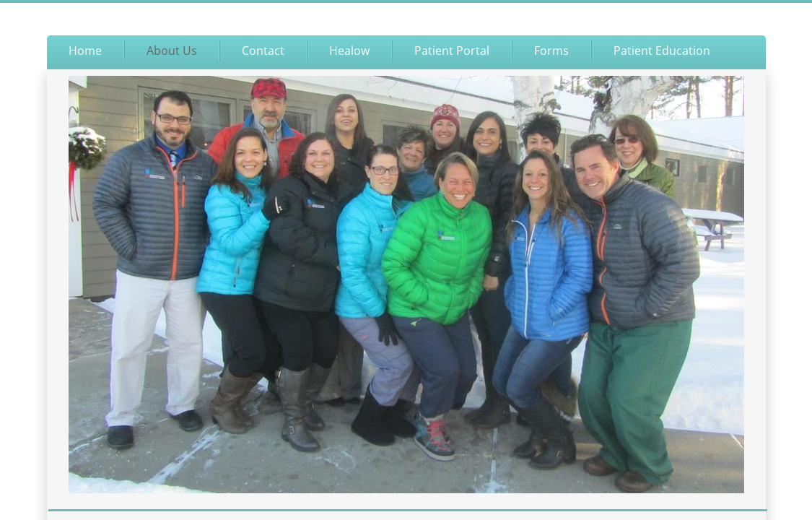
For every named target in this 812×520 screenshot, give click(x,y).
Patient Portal (452, 51)
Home (85, 51)
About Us (172, 51)
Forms (551, 51)
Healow (349, 51)
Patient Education (662, 51)
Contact (263, 51)
